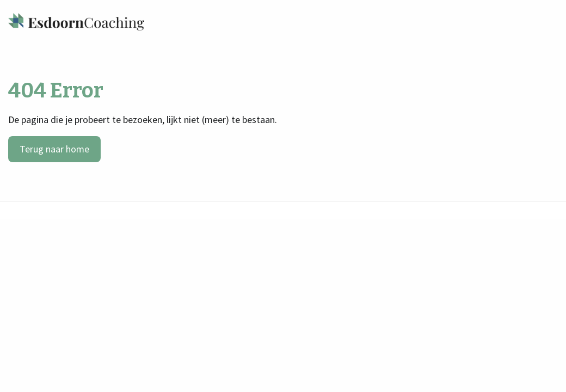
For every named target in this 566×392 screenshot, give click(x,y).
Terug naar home (54, 149)
